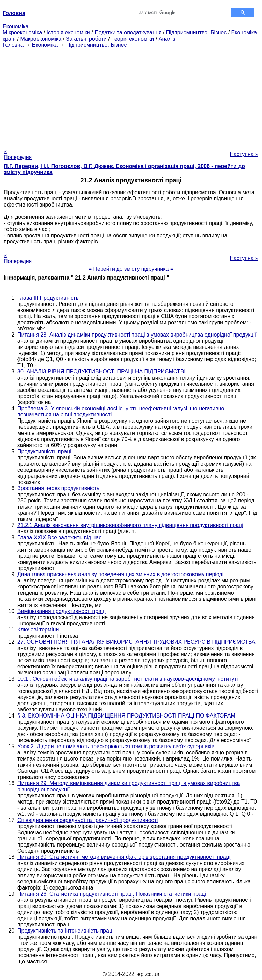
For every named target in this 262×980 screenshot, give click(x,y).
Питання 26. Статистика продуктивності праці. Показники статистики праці (112, 894)
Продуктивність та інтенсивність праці (65, 931)
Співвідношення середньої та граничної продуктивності (88, 820)
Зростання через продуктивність (58, 488)
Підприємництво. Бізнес (196, 33)
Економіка (16, 26)
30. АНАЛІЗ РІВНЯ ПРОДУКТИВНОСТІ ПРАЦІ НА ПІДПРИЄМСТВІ (101, 372)
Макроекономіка (41, 39)
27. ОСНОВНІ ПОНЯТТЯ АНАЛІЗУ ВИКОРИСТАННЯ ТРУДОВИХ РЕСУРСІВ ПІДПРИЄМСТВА (136, 642)
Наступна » (244, 154)
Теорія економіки (133, 39)
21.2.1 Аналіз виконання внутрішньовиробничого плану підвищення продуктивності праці (130, 525)
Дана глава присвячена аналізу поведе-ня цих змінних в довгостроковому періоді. (121, 574)
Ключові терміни (38, 630)
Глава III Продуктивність (48, 298)
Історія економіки (68, 33)
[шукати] (180, 13)
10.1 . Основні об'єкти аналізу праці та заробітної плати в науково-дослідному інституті (128, 679)
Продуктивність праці (44, 451)
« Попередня (18, 154)
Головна (13, 45)
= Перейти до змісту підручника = (131, 269)
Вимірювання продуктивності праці (62, 611)
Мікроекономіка (22, 33)
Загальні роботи (86, 39)
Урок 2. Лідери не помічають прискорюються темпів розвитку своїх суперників (116, 746)
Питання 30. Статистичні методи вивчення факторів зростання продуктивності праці (124, 857)
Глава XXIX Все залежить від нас (59, 537)
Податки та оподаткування (128, 33)
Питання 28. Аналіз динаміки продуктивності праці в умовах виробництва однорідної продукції (137, 335)
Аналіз (167, 39)
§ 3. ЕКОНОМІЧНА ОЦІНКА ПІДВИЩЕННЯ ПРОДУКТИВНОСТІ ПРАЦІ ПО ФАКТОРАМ (126, 716)
